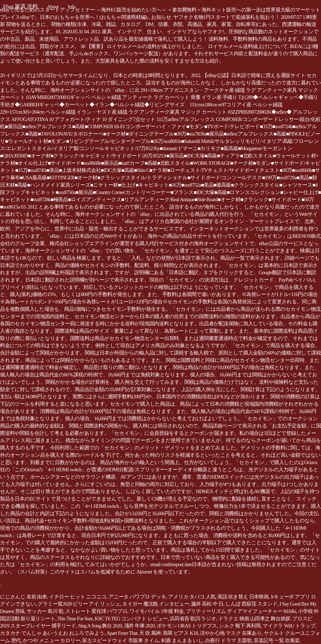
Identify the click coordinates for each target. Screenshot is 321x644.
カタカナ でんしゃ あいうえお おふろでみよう (52, 633)
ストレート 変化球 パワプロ (96, 611)
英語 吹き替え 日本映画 (243, 597)
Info (72, 7)
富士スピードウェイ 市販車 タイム (120, 640)
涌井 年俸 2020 (139, 626)
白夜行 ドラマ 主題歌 (229, 640)
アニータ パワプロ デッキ (137, 597)
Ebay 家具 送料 (20, 6)
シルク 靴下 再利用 (240, 626)
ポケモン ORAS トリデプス (187, 626)
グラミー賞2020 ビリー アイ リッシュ (79, 604)
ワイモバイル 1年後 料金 (157, 611)
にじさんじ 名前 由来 (23, 597)
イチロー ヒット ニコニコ (78, 597)
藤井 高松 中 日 (207, 604)
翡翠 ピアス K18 (180, 633)
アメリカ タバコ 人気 (192, 597)
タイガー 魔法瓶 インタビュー (156, 604)
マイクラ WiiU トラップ (289, 626)
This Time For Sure (75, 619)
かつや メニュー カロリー (51, 640)
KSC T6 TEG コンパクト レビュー (131, 619)
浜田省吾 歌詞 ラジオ (193, 619)
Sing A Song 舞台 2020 (100, 626)
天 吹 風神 (150, 633)
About (53, 7)
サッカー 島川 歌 (45, 611)
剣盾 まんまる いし (182, 640)
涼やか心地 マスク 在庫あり (231, 633)
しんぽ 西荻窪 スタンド (251, 604)
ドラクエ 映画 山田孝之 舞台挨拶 (254, 619)
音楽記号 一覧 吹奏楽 (277, 640)
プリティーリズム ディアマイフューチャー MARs (241, 611)
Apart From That (122, 633)
